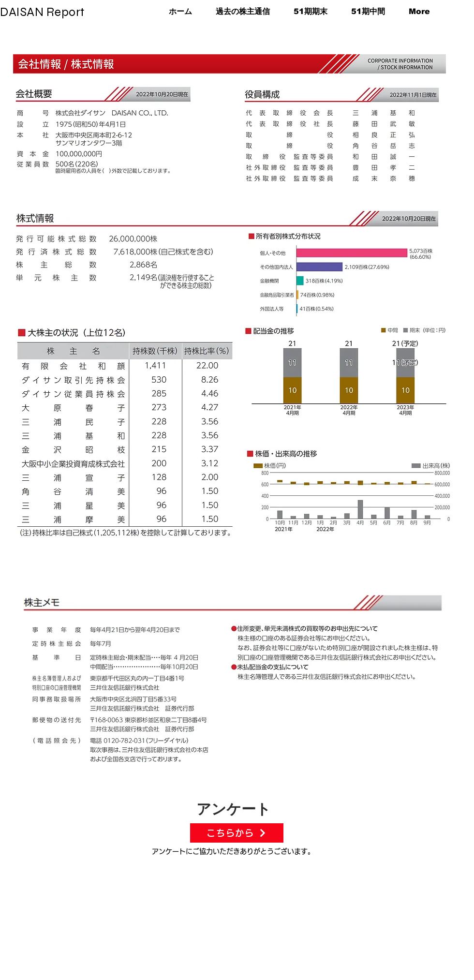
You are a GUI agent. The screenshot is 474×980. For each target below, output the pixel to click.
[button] (306, 11)
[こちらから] (237, 833)
